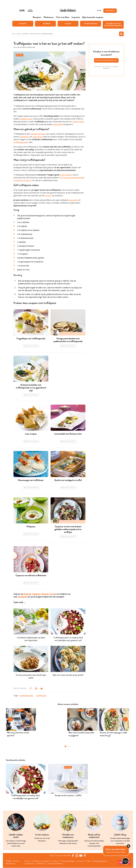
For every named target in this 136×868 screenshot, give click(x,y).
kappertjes (73, 200)
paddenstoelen (27, 119)
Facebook (27, 594)
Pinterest (45, 594)
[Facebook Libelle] (73, 856)
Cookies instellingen (69, 861)
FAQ (90, 861)
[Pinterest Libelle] (85, 856)
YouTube (53, 594)
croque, (48, 196)
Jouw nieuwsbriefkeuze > (106, 60)
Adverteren (42, 864)
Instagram (36, 594)
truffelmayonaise (21, 142)
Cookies (56, 861)
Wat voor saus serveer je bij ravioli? (68, 675)
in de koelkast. (66, 175)
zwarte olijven (78, 122)
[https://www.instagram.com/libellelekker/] (77, 856)
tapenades (58, 124)
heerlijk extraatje (38, 134)
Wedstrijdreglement (102, 861)
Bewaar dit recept (31, 346)
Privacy (29, 861)
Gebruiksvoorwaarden (42, 861)
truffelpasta (41, 696)
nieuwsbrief (22, 597)
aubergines (38, 137)
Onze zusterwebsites (57, 864)
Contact (82, 861)
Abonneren (30, 864)
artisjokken (25, 137)
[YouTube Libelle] (81, 856)
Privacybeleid (106, 68)
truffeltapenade (26, 696)
